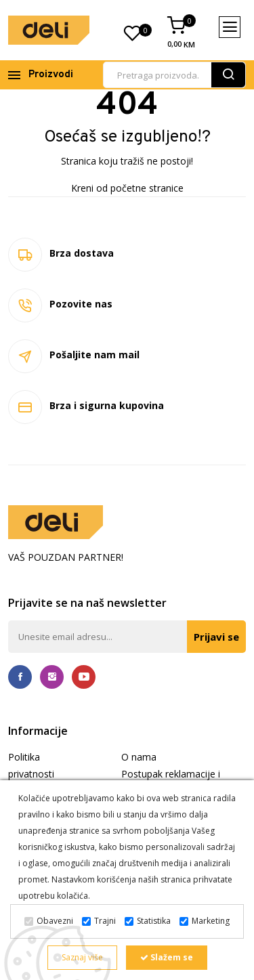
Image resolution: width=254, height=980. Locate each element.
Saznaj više (82, 957)
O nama (139, 757)
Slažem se (167, 957)
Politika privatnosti (31, 765)
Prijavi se (216, 637)
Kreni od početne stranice (127, 188)
